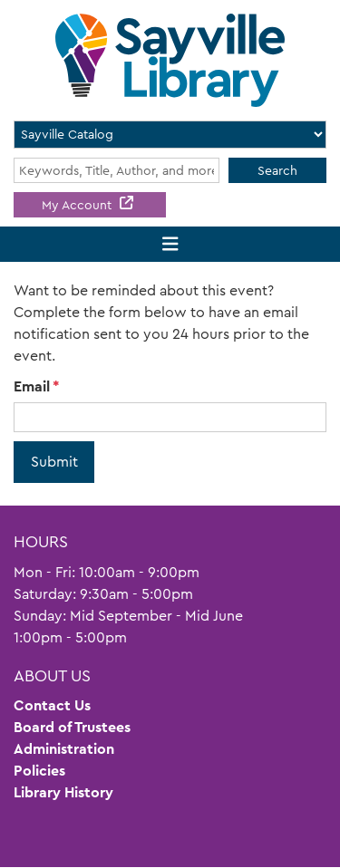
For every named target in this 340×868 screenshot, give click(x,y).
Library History (63, 792)
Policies (39, 771)
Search (277, 170)
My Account (78, 205)
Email (32, 386)
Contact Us (52, 705)
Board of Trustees (72, 727)
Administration (64, 749)
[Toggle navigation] (170, 244)
